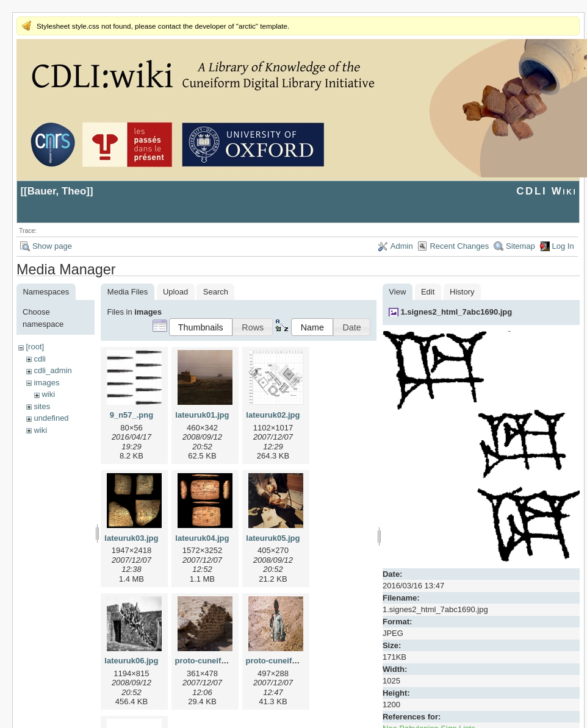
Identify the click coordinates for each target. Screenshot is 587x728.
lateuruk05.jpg (273, 538)
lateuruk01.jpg (202, 415)
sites (42, 406)
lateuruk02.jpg (273, 415)
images (46, 383)
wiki (48, 394)
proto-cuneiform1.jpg (214, 661)
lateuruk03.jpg (131, 538)
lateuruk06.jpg (131, 661)
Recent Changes (459, 246)
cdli (40, 359)
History (462, 292)
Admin (402, 246)
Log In (563, 246)
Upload (175, 292)
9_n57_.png (132, 415)
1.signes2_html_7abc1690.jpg (456, 312)
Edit (428, 292)
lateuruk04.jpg (202, 538)
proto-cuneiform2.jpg (285, 661)
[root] (35, 347)
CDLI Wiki (546, 191)
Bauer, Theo (57, 191)
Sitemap (520, 246)
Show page (52, 246)
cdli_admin (52, 370)
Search (216, 292)
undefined (51, 418)
